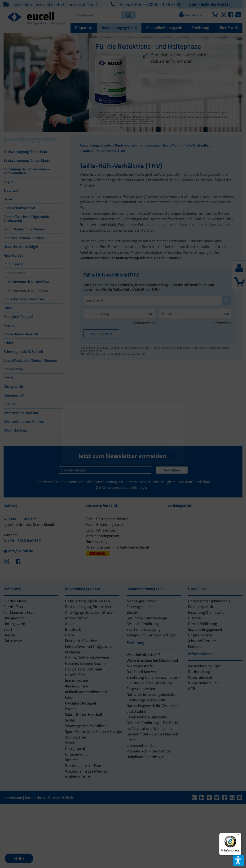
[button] (96, 455)
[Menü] (238, 836)
